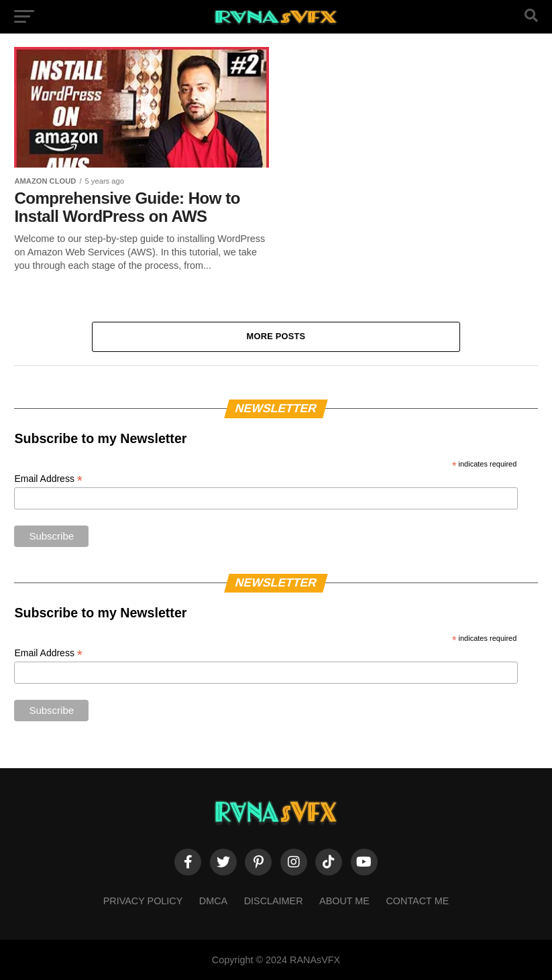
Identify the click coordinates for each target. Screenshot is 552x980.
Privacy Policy (143, 901)
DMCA (213, 901)
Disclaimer (274, 901)
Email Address (48, 479)
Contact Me (417, 901)
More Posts (276, 336)
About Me (344, 901)
